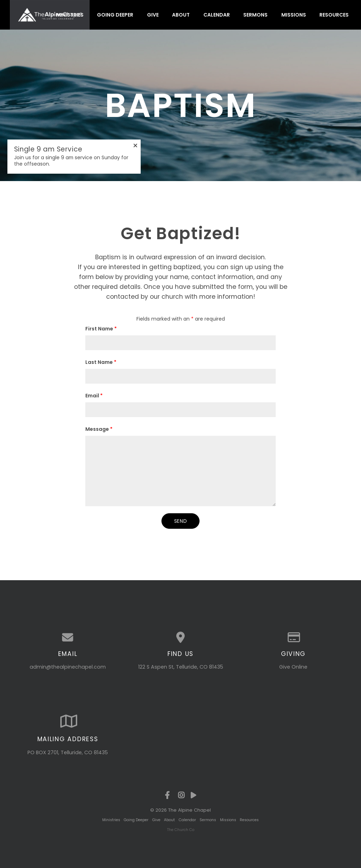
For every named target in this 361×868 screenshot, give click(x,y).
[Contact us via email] (68, 638)
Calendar (217, 15)
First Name (101, 329)
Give (153, 15)
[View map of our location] (180, 638)
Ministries (70, 15)
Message (99, 429)
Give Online (293, 667)
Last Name (101, 362)
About (181, 15)
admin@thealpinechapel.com (68, 667)
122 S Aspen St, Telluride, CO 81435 (181, 667)
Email (94, 396)
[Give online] (293, 638)
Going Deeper (115, 15)
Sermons (255, 15)
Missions (294, 15)
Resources (334, 15)
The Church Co (181, 830)
